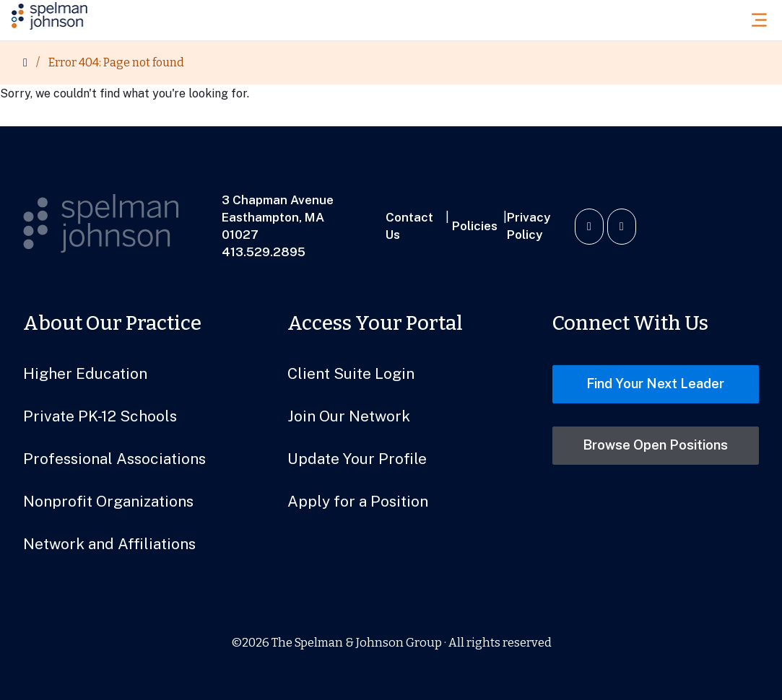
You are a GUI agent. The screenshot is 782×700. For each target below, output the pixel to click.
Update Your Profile (357, 459)
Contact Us (409, 226)
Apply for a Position (358, 501)
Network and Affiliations (109, 544)
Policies (475, 226)
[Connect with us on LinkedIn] (589, 227)
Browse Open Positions (655, 445)
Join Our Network (349, 416)
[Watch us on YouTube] (622, 227)
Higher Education (85, 373)
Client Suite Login (351, 373)
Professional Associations (114, 459)
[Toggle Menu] (763, 20)
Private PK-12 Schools (100, 416)
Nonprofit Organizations (108, 501)
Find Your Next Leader (655, 384)
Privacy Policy (529, 226)
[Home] (25, 63)
